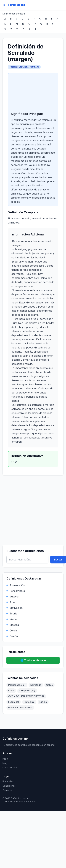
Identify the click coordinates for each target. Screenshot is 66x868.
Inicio (5, 759)
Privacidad (8, 781)
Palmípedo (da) (27, 691)
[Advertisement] (33, 94)
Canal (11, 691)
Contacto (7, 790)
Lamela (43, 702)
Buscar (58, 560)
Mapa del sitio (10, 768)
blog (5, 763)
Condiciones (9, 786)
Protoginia (29, 702)
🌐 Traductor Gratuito (33, 660)
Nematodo (36, 685)
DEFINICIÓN (14, 5)
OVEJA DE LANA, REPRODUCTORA (26, 696)
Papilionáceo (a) (17, 685)
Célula (49, 685)
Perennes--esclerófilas (20, 708)
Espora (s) (14, 702)
